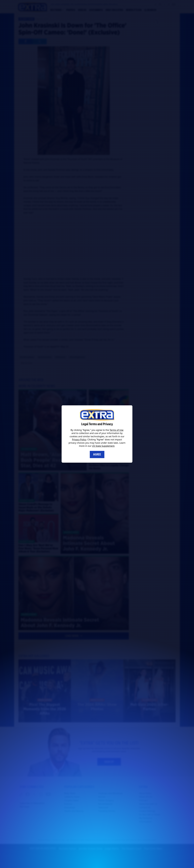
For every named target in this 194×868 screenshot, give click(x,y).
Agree (97, 454)
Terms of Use (117, 430)
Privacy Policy (79, 440)
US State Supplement (103, 446)
